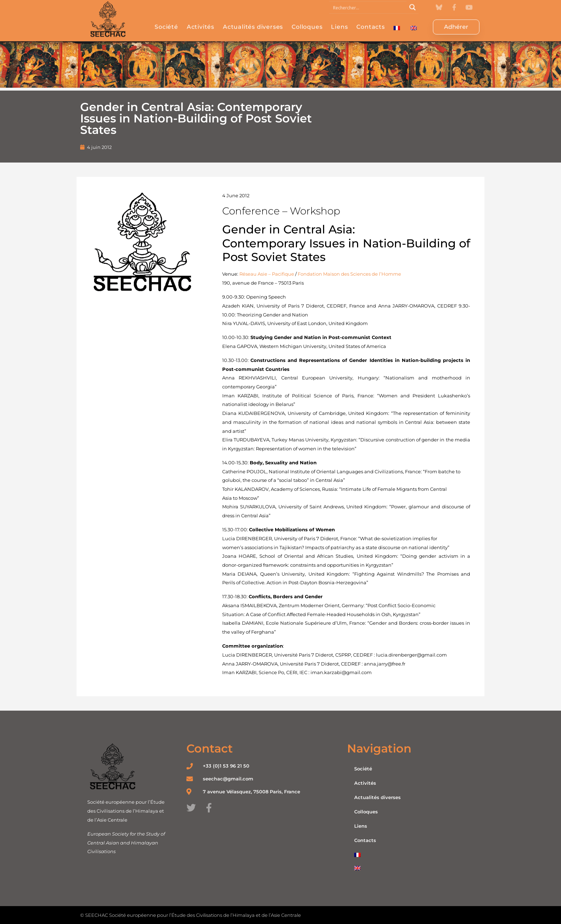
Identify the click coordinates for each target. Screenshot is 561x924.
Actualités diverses (253, 22)
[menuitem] (397, 23)
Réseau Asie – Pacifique (267, 274)
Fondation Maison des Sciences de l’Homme (349, 274)
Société (166, 22)
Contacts (370, 22)
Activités (201, 22)
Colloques (307, 22)
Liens (339, 22)
